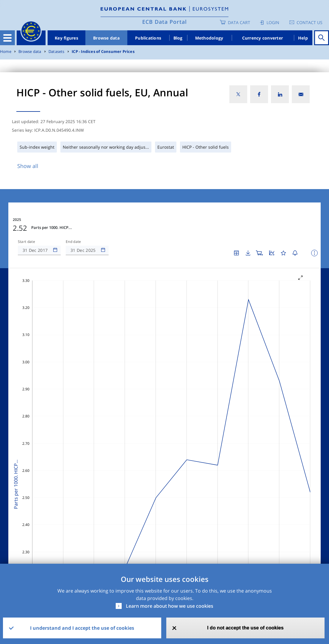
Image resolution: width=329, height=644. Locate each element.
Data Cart (239, 22)
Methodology (209, 38)
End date (73, 242)
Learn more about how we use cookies (170, 606)
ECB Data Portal (164, 22)
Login (273, 22)
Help (303, 38)
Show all (28, 166)
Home (6, 52)
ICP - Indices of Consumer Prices (103, 52)
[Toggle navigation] (7, 38)
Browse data (106, 38)
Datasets (57, 52)
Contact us (310, 22)
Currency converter (263, 38)
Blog (178, 38)
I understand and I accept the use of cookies (82, 628)
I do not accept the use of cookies (245, 628)
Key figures (66, 38)
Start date (26, 242)
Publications (148, 38)
